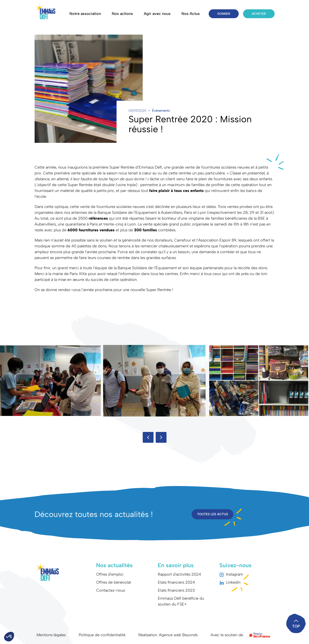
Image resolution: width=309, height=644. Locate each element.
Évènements (161, 111)
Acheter (259, 14)
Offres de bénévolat (114, 582)
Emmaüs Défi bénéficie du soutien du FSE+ (181, 601)
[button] (148, 437)
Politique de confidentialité (102, 635)
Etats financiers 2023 (176, 590)
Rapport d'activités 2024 (179, 574)
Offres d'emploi (110, 574)
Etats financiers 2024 (176, 582)
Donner (224, 14)
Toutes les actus (212, 514)
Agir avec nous (157, 14)
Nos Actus (191, 14)
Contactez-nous (111, 590)
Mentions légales (51, 635)
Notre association (85, 14)
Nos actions (122, 14)
